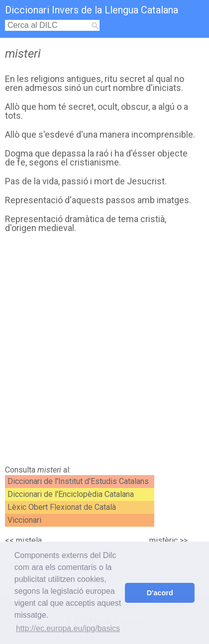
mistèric (163, 540)
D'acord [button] (160, 593)
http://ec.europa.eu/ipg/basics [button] (68, 628)
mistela (29, 540)
